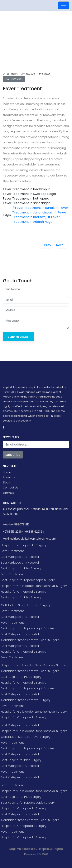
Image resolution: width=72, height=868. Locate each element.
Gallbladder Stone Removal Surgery (26, 605)
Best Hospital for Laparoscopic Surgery (28, 580)
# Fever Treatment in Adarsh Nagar (36, 219)
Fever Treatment (12, 551)
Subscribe (13, 455)
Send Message (18, 337)
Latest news (10, 74)
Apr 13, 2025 (28, 74)
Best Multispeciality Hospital (20, 557)
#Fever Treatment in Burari (33, 208)
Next (62, 245)
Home (23, 37)
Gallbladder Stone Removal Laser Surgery (30, 640)
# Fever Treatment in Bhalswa (39, 215)
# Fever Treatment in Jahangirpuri (40, 210)
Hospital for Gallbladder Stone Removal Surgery (34, 586)
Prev (45, 245)
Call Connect (14, 79)
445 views (45, 74)
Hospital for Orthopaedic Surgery (24, 545)
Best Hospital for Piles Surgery (21, 568)
